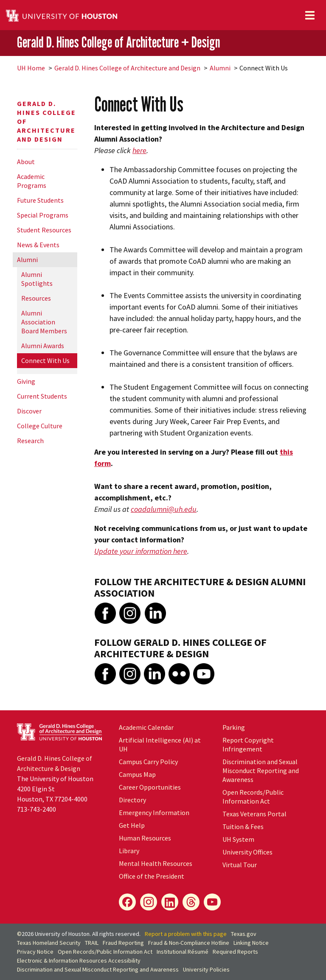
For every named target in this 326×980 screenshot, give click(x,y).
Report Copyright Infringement (248, 744)
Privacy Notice (35, 952)
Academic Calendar (146, 727)
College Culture (40, 426)
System (238, 839)
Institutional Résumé (183, 952)
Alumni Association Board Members (44, 322)
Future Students (40, 200)
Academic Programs (32, 181)
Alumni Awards (43, 346)
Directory (132, 800)
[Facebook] (127, 902)
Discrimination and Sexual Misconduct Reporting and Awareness (261, 771)
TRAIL (92, 943)
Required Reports (235, 952)
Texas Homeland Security (49, 943)
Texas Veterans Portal (254, 814)
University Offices (247, 852)
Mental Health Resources (156, 863)
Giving (26, 381)
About (26, 162)
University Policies (206, 969)
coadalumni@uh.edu (164, 509)
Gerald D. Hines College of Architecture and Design (127, 68)
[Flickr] (191, 902)
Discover (29, 411)
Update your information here (141, 551)
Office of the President (152, 876)
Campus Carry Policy (148, 762)
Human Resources (145, 838)
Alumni (220, 68)
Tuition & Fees (243, 826)
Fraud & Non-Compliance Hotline (189, 943)
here (139, 150)
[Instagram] (149, 902)
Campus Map (137, 774)
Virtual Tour (240, 865)
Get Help (132, 825)
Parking (234, 727)
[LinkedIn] (170, 902)
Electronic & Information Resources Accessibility (79, 960)
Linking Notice (251, 943)
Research (30, 441)
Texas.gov (244, 934)
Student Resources (44, 230)
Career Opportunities (150, 787)
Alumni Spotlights (37, 279)
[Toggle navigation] (310, 15)
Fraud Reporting (123, 943)
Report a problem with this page (186, 934)
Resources (36, 298)
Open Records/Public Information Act (253, 797)
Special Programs (43, 215)
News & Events (38, 245)
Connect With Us (45, 360)
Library (129, 851)
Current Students (42, 396)
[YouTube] (212, 902)
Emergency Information (154, 812)
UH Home (31, 68)
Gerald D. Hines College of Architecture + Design (118, 42)
